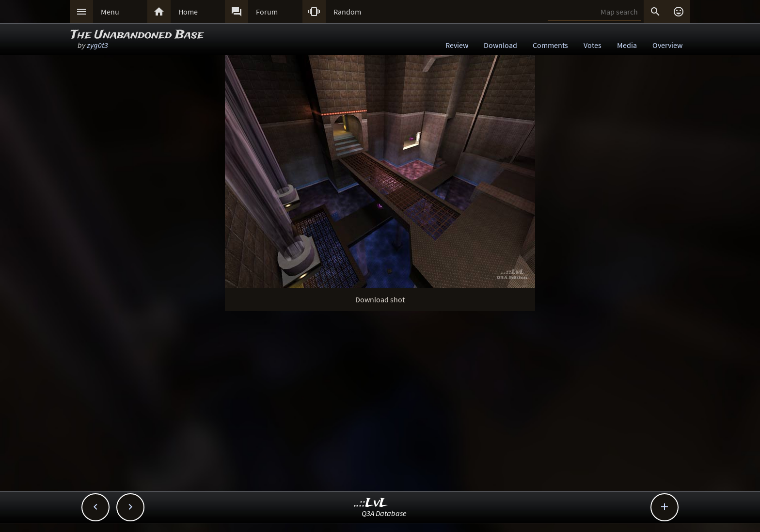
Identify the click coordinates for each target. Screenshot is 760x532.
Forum (267, 12)
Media (627, 45)
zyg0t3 (97, 45)
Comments (550, 45)
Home (188, 12)
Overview (667, 45)
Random (347, 12)
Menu (110, 12)
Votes (593, 45)
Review (457, 45)
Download (500, 45)
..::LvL (371, 503)
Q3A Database (384, 513)
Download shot (380, 299)
